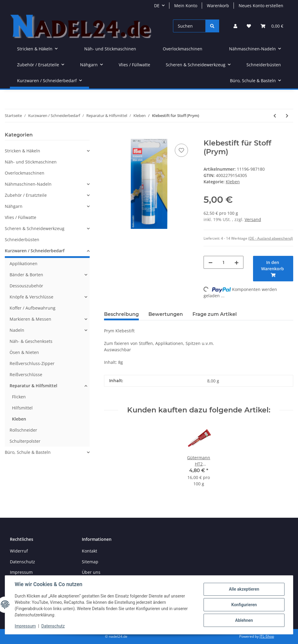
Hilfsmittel (22, 408)
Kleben (233, 182)
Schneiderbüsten (22, 240)
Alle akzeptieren (244, 589)
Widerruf (19, 551)
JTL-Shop (267, 636)
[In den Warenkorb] (109, 136)
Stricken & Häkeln (22, 151)
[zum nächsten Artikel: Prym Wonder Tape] (287, 116)
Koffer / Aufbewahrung (33, 308)
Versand (253, 219)
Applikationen (24, 264)
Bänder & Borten (26, 275)
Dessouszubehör (26, 286)
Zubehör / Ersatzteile (26, 195)
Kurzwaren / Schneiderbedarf (35, 251)
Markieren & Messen (30, 319)
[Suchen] (189, 26)
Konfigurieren (244, 605)
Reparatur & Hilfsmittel (33, 386)
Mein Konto (186, 6)
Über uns (91, 572)
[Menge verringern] (210, 262)
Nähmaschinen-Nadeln (28, 184)
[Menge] (224, 262)
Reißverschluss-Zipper (32, 363)
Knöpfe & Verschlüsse (31, 297)
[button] (235, 26)
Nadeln (17, 330)
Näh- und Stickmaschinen (31, 162)
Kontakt (89, 551)
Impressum (21, 572)
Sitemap (90, 562)
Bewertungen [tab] (166, 314)
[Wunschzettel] (249, 26)
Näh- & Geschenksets (31, 341)
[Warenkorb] (272, 26)
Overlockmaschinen (25, 173)
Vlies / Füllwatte (21, 217)
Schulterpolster (25, 441)
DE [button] (157, 6)
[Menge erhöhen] (237, 262)
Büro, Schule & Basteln (28, 452)
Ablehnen (244, 620)
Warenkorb (218, 6)
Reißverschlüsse (26, 374)
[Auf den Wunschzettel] (181, 150)
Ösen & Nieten (24, 352)
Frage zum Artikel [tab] (215, 314)
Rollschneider (23, 430)
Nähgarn (14, 206)
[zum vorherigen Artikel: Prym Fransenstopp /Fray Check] (275, 116)
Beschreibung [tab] (121, 314)
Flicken (19, 397)
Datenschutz (22, 562)
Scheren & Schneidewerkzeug (35, 228)
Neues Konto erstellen (261, 6)
